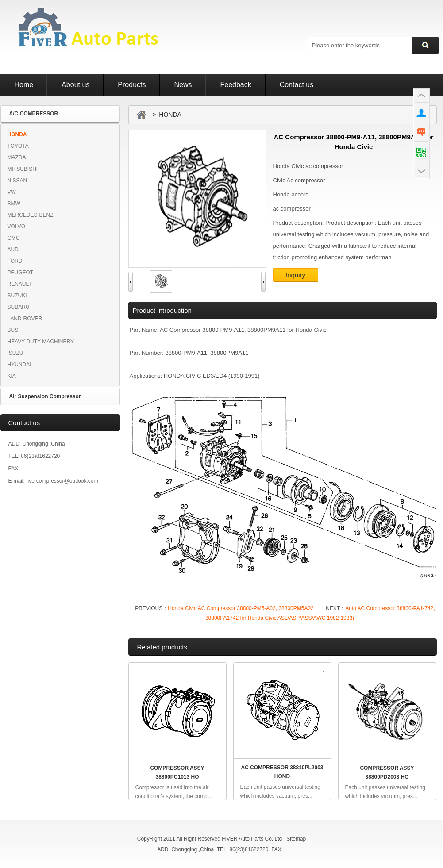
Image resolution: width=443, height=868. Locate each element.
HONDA (17, 134)
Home (24, 85)
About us (75, 85)
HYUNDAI (19, 365)
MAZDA (17, 157)
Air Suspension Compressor (45, 396)
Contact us (297, 85)
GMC (14, 238)
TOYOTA (18, 146)
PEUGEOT (21, 273)
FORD (15, 261)
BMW (14, 204)
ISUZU (15, 353)
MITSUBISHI (23, 169)
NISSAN (17, 181)
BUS (13, 330)
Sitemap (296, 839)
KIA (12, 376)
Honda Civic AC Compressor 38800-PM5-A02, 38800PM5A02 (241, 608)
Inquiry (295, 275)
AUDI (14, 250)
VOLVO (16, 227)
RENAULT (20, 284)
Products (132, 85)
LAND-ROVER (25, 319)
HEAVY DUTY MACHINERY (41, 342)
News (183, 85)
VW (12, 192)
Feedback (236, 85)
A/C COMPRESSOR (34, 114)
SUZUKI (17, 296)
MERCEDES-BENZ (31, 215)
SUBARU (19, 307)
